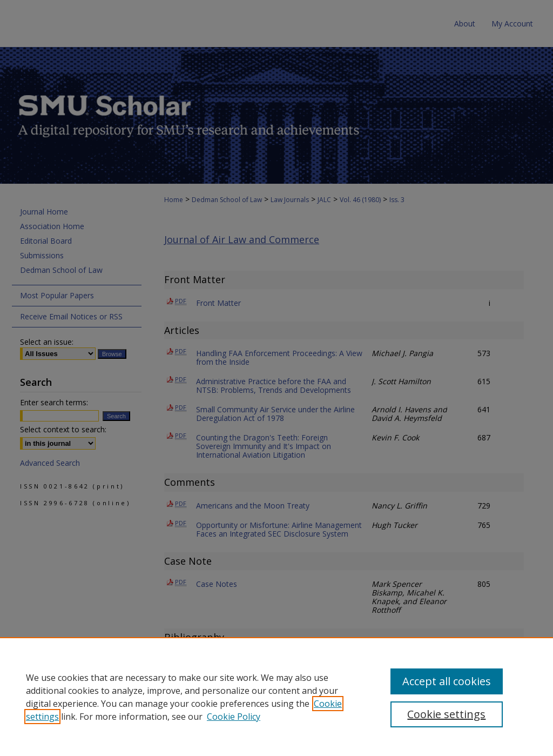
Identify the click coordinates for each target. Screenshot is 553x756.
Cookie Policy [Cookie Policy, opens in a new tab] (234, 717)
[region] (276, 697)
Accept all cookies (447, 681)
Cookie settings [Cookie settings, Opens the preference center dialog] (446, 714)
